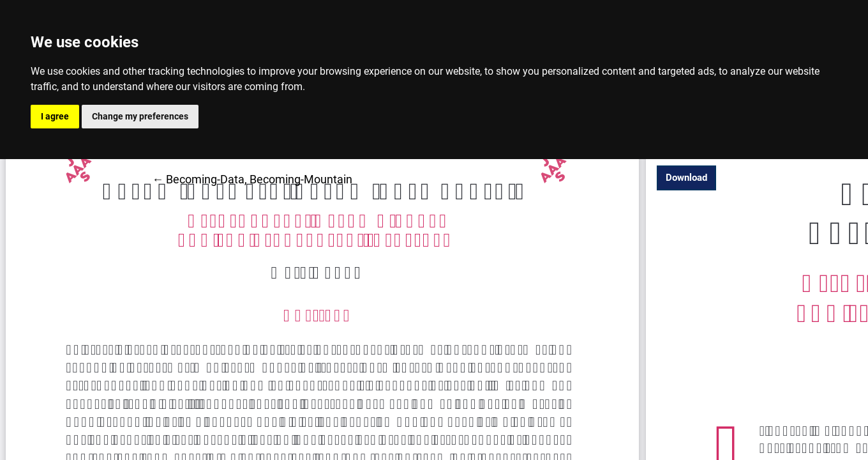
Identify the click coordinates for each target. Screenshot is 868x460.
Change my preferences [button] (140, 116)
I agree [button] (55, 116)
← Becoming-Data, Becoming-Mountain (252, 178)
